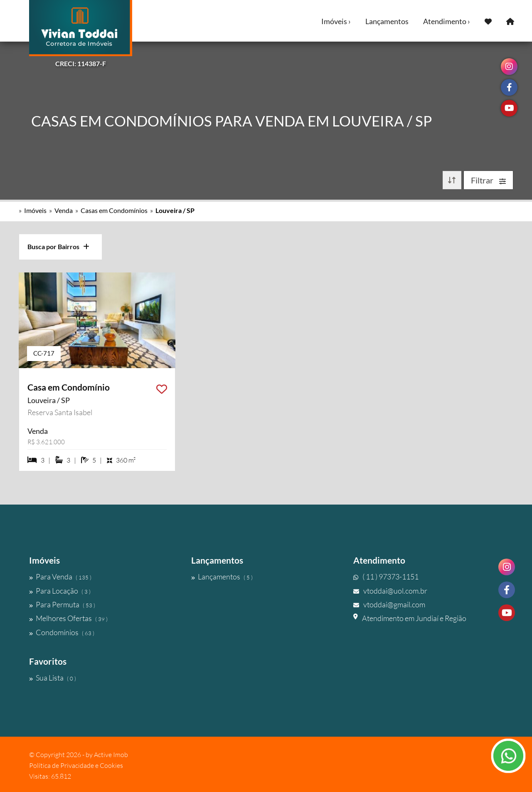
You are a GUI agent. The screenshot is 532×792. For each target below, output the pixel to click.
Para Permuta (62, 604)
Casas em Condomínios (114, 210)
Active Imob (111, 755)
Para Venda (60, 577)
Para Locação (60, 591)
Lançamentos (387, 21)
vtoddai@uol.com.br (390, 591)
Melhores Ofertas (68, 618)
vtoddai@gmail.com (389, 604)
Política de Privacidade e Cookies (76, 765)
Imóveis (35, 210)
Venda (64, 210)
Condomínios (62, 632)
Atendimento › (447, 21)
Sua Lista (53, 678)
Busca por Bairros (58, 246)
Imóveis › (336, 21)
